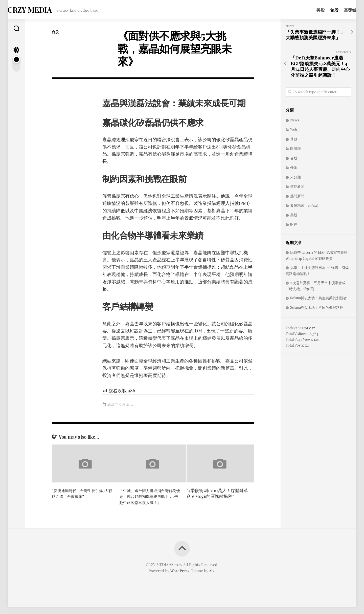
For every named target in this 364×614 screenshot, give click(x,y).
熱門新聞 (297, 197)
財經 (294, 226)
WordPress (180, 578)
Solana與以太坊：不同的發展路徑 (317, 309)
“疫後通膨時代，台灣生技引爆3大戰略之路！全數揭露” (82, 495)
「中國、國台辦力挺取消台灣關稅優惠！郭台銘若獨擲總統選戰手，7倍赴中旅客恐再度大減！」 (149, 501)
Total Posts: (295, 347)
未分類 (295, 178)
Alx (212, 578)
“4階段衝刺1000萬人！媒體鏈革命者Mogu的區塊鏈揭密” (217, 495)
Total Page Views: (300, 341)
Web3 (294, 131)
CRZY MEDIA (39, 10)
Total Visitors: (297, 335)
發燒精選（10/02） (305, 207)
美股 (310, 10)
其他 (294, 141)
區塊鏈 (340, 10)
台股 (324, 10)
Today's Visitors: (299, 330)
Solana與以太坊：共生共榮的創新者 (318, 299)
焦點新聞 (297, 188)
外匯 (294, 169)
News (295, 122)
